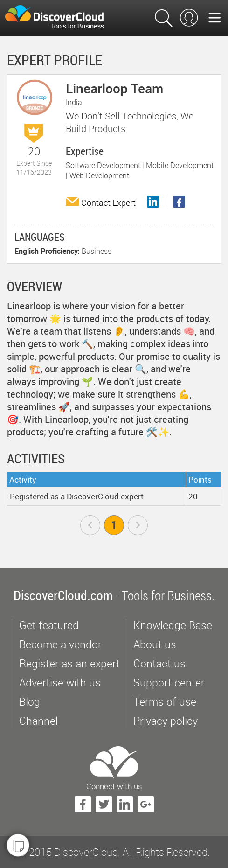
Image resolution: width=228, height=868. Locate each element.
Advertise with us (60, 682)
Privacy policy (166, 721)
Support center (169, 682)
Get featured (49, 625)
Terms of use (165, 702)
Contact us (159, 663)
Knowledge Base (173, 625)
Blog (30, 702)
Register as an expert (69, 663)
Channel (38, 721)
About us (155, 644)
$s (60, 18)
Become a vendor (60, 644)
